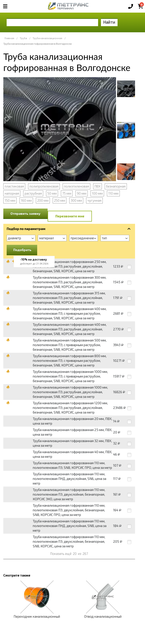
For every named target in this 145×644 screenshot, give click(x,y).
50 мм (52, 193)
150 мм (10, 200)
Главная (9, 38)
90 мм (82, 193)
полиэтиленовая (76, 186)
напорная (12, 193)
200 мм (43, 200)
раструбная (33, 193)
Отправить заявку (25, 213)
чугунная (94, 200)
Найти (109, 22)
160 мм (26, 200)
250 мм (60, 200)
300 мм (76, 200)
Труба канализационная (47, 38)
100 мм (97, 193)
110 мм (113, 193)
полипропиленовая (44, 186)
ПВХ (98, 186)
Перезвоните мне (70, 216)
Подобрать (22, 250)
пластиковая (14, 186)
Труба (23, 38)
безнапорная (116, 186)
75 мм (67, 193)
